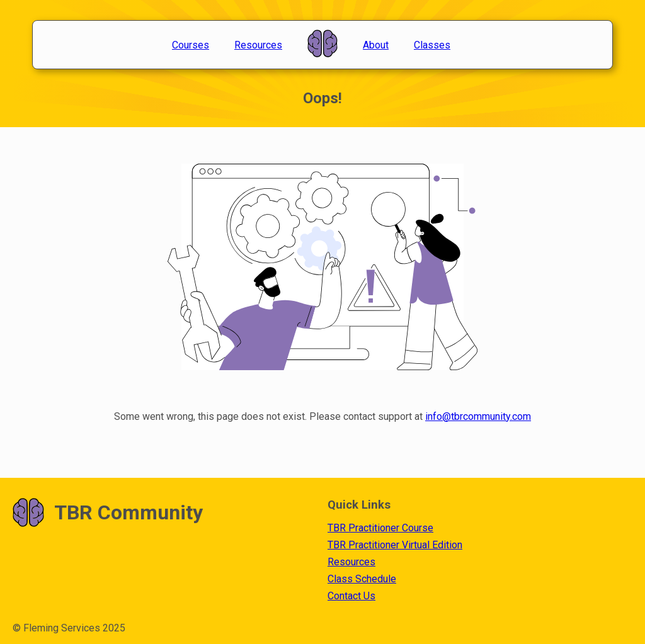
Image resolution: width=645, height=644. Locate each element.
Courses (191, 45)
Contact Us (351, 596)
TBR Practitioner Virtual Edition (395, 545)
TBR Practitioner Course (380, 528)
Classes (432, 45)
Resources (258, 45)
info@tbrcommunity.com (478, 416)
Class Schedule (362, 579)
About (376, 45)
